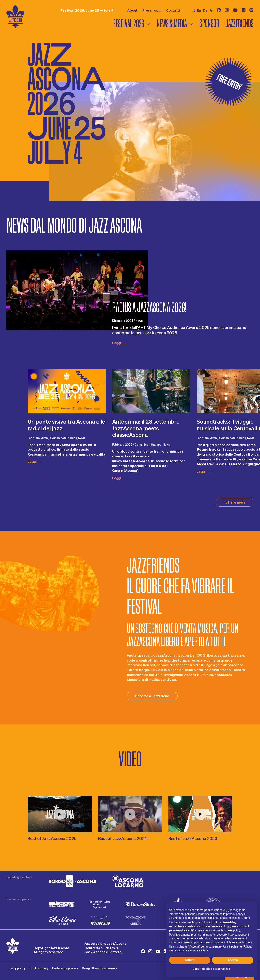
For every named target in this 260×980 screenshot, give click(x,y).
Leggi (117, 343)
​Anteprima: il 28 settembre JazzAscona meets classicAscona (146, 428)
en (199, 10)
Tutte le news (235, 502)
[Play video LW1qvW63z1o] (130, 814)
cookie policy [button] (232, 930)
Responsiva (109, 968)
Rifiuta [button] (190, 960)
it (194, 10)
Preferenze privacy (65, 968)
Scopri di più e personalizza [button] (211, 969)
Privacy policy (16, 968)
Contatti (173, 10)
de (205, 10)
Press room (152, 10)
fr (211, 10)
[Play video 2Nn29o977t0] (200, 814)
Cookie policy (39, 968)
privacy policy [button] (235, 914)
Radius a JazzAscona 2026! (149, 307)
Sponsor (209, 23)
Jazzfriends (239, 23)
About (132, 10)
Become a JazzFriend (152, 696)
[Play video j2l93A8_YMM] (60, 814)
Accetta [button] (233, 960)
